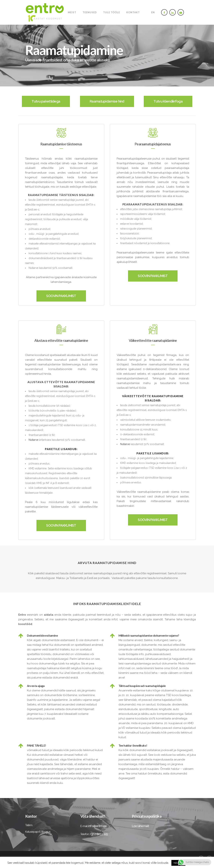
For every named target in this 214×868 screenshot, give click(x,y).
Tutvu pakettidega (46, 101)
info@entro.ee (98, 826)
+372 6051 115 (99, 834)
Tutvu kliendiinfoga (168, 101)
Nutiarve (33, 440)
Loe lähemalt (140, 826)
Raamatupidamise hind (107, 101)
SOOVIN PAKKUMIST (61, 296)
